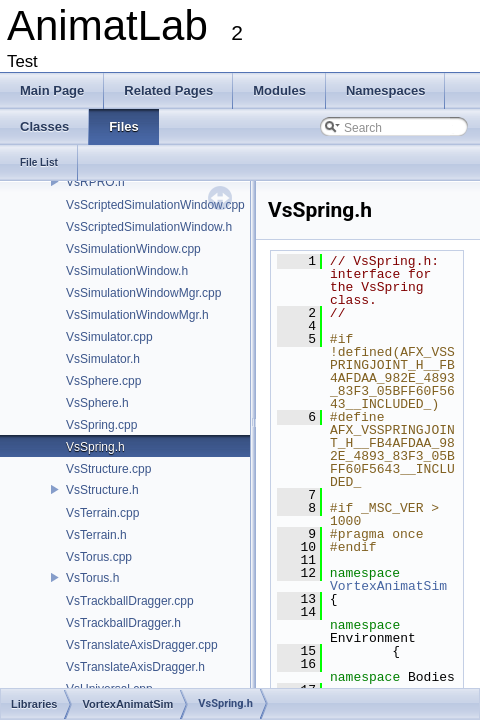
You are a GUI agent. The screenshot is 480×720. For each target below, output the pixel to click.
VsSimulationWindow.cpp (133, 249)
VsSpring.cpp (101, 425)
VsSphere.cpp (103, 381)
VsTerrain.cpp (102, 513)
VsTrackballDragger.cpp (130, 601)
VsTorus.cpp (99, 557)
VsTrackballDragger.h (123, 623)
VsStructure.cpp (108, 469)
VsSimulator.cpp (109, 337)
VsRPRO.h (95, 182)
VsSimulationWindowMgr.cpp (143, 293)
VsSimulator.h (103, 359)
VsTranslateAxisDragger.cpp (142, 645)
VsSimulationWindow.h (127, 271)
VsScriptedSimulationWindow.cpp (155, 205)
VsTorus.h (92, 578)
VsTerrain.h (96, 535)
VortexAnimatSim (388, 586)
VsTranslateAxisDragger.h (135, 667)
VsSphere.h (97, 403)
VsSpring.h (95, 447)
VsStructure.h (102, 490)
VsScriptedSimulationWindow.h (149, 227)
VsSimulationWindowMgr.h (137, 315)
